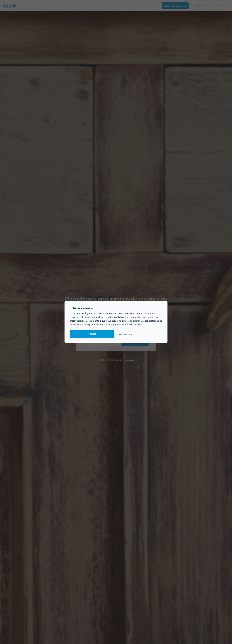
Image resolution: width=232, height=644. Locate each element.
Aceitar (92, 334)
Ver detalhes (125, 334)
